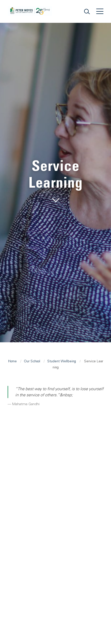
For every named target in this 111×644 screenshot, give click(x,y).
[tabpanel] (55, 181)
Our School (32, 361)
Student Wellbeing (62, 361)
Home (12, 361)
